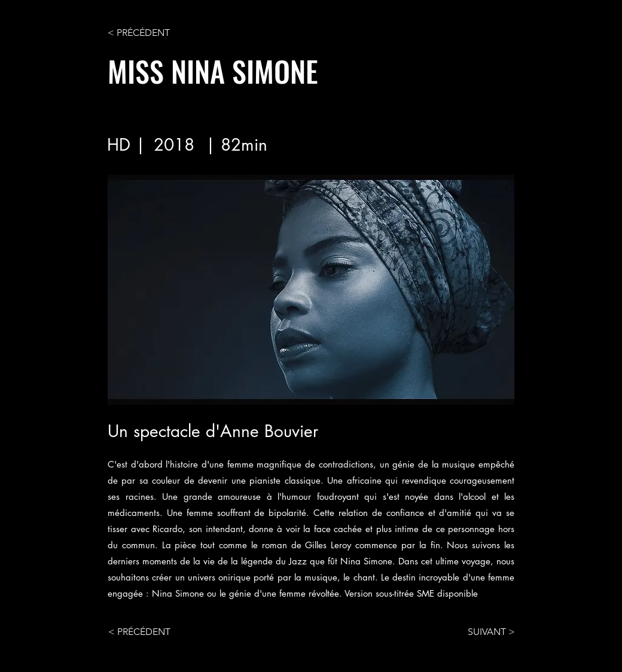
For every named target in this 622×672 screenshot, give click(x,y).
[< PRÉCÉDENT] (147, 33)
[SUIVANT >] (485, 632)
